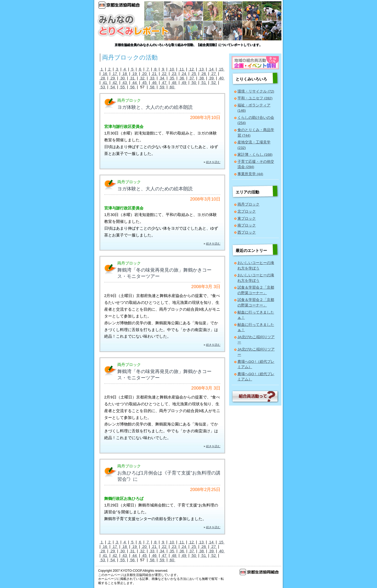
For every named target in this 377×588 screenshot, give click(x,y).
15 (221, 69)
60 (172, 87)
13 (201, 69)
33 (152, 78)
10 (172, 69)
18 (125, 74)
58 (152, 87)
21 (154, 74)
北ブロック (247, 211)
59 (162, 87)
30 (122, 78)
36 (182, 78)
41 (105, 82)
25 (194, 74)
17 (115, 74)
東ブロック (247, 219)
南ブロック (247, 225)
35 (172, 78)
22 (164, 74)
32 (142, 78)
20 (144, 74)
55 (122, 87)
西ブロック (247, 232)
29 (113, 78)
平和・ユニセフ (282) (255, 98)
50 (194, 82)
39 (211, 78)
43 (125, 82)
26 (204, 74)
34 (162, 78)
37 (192, 78)
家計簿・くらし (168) (255, 155)
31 (132, 78)
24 (184, 74)
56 (132, 87)
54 (113, 87)
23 (174, 74)
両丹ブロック (248, 204)
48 (174, 82)
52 (214, 82)
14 (211, 69)
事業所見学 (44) (250, 174)
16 (105, 74)
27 (214, 74)
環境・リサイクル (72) (256, 91)
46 (154, 82)
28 (103, 78)
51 (204, 82)
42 (115, 82)
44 (134, 82)
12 (192, 69)
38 (201, 78)
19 (134, 74)
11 (182, 69)
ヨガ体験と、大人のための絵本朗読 (155, 107)
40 (221, 78)
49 (184, 82)
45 (144, 82)
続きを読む (213, 162)
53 (103, 87)
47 (164, 82)
